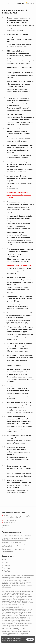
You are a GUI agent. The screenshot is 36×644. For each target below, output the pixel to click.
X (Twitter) (8, 568)
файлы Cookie (17, 638)
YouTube (7, 571)
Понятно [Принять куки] (30, 639)
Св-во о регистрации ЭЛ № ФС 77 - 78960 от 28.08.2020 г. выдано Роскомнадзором (16, 539)
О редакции (6, 525)
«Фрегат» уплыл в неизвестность (19, 266)
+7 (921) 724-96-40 (10, 520)
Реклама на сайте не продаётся (12, 528)
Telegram (7, 565)
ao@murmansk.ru (9, 523)
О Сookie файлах (7, 552)
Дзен (6, 563)
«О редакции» (6, 587)
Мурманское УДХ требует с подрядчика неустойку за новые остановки (19, 195)
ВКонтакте (8, 560)
